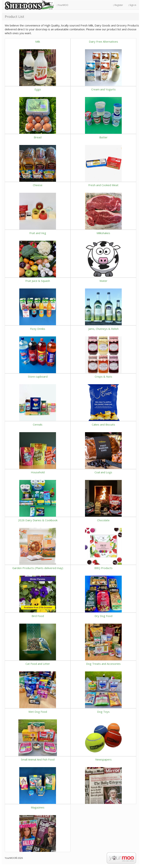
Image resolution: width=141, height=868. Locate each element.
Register (118, 5)
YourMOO (63, 5)
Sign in (132, 5)
